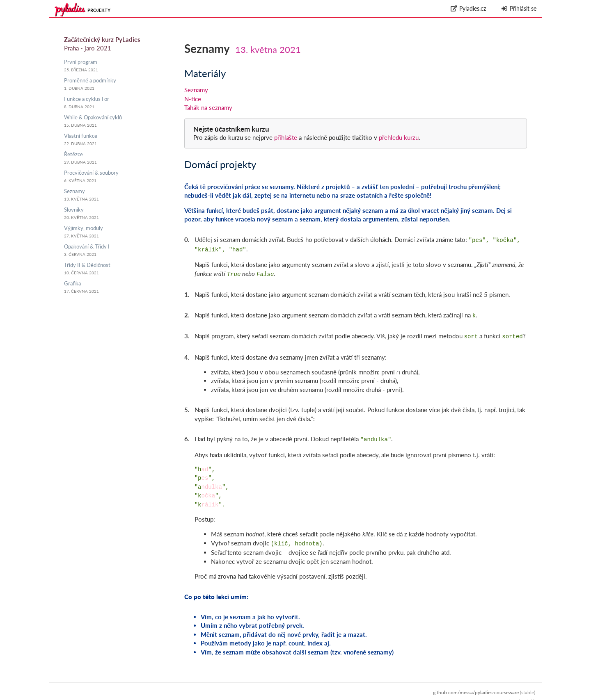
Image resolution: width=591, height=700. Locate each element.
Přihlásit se (519, 8)
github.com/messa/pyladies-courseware (476, 687)
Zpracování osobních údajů (506, 696)
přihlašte (286, 137)
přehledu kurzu (398, 137)
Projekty (99, 10)
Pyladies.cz (468, 8)
